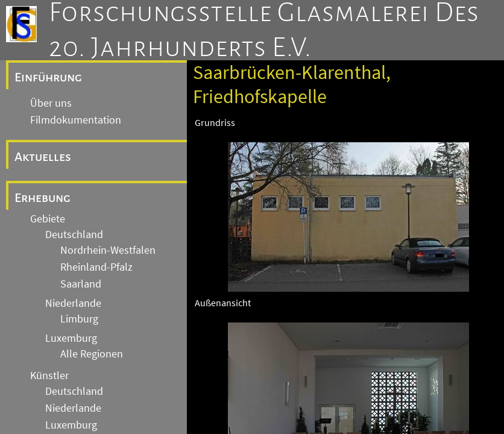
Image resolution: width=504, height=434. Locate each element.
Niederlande (73, 303)
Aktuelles (43, 157)
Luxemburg (71, 338)
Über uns (51, 103)
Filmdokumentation (76, 120)
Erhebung (43, 198)
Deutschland (74, 234)
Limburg (79, 319)
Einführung (48, 77)
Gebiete (48, 219)
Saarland (81, 284)
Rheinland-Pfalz (96, 267)
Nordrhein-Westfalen (108, 250)
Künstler (49, 376)
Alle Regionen (92, 354)
